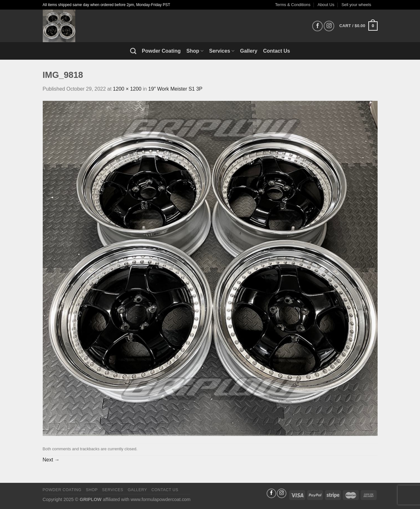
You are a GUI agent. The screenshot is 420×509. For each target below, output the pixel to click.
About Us (326, 5)
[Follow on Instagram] (329, 26)
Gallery (249, 51)
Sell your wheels (356, 5)
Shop (195, 51)
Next (51, 460)
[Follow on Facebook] (317, 26)
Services (222, 51)
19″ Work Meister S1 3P (175, 89)
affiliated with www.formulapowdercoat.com (147, 499)
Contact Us (276, 51)
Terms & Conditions (293, 5)
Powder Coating (161, 51)
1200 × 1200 (127, 89)
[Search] (133, 51)
